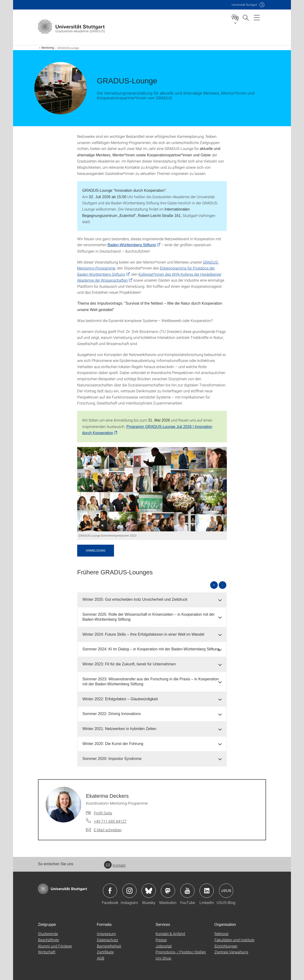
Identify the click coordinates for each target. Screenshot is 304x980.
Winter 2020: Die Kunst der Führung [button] (113, 744)
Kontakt (115, 865)
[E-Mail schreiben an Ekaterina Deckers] (104, 830)
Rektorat (221, 934)
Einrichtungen (226, 946)
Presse (161, 940)
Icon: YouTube (187, 891)
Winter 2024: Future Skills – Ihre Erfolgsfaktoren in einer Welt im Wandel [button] (143, 634)
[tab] (152, 600)
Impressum (106, 934)
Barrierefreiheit (109, 946)
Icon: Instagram (129, 891)
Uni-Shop (163, 958)
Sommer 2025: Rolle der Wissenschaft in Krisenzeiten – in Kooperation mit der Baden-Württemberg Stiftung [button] (149, 617)
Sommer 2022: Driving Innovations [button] (112, 714)
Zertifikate (105, 952)
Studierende (48, 934)
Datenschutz (107, 940)
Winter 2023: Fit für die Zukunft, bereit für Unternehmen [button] (129, 664)
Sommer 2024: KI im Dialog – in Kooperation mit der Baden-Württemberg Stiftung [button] (151, 649)
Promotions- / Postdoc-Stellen (181, 952)
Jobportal (164, 946)
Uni (244, 5)
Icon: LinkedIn (207, 891)
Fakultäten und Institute (234, 940)
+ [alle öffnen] (214, 585)
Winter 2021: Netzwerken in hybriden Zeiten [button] (119, 729)
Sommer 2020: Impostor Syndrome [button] (112, 759)
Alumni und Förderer (55, 946)
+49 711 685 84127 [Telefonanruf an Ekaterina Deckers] (110, 821)
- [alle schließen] (223, 585)
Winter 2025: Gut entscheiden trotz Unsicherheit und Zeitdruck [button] (135, 599)
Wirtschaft (47, 952)
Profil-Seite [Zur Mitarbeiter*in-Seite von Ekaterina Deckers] (103, 813)
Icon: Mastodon (168, 891)
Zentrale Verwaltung (231, 952)
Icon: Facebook (110, 891)
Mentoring (48, 48)
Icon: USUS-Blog (226, 891)
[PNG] (152, 489)
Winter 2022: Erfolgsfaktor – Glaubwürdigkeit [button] (120, 699)
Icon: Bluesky (149, 891)
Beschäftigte (48, 940)
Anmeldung (96, 550)
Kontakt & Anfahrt (170, 934)
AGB (101, 958)
